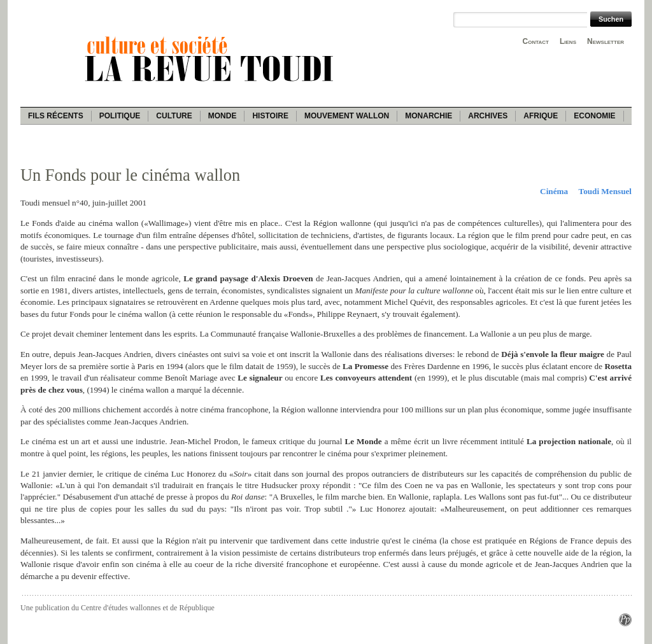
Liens (568, 41)
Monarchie (429, 116)
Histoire (270, 116)
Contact (536, 41)
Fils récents (56, 116)
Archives (488, 116)
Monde (223, 116)
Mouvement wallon (347, 116)
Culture (174, 116)
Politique (120, 116)
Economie (594, 116)
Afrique (541, 116)
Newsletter (606, 41)
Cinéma (554, 191)
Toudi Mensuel (605, 191)
